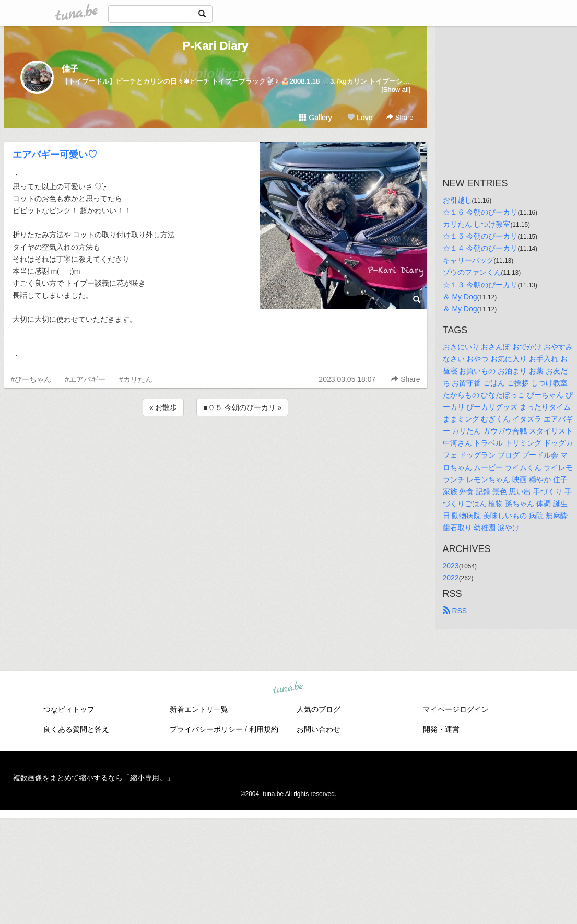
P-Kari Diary (216, 46)
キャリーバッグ (468, 260)
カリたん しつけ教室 (477, 224)
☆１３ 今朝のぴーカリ (480, 285)
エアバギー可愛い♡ (55, 155)
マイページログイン (456, 709)
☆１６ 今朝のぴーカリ (480, 212)
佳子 (70, 69)
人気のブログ (319, 709)
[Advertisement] (216, 447)
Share (400, 117)
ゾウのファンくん (472, 272)
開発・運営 (441, 729)
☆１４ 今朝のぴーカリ (480, 248)
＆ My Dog (460, 297)
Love (360, 118)
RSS (455, 611)
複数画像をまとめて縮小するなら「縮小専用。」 (93, 778)
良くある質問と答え (76, 729)
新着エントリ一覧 (199, 709)
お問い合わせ (319, 729)
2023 (451, 566)
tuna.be (288, 688)
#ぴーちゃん (31, 379)
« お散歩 (163, 407)
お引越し (457, 200)
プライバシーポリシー (206, 729)
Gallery (315, 118)
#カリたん (136, 379)
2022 (451, 578)
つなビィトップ (69, 709)
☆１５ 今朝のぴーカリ (480, 236)
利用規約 (264, 729)
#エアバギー (85, 379)
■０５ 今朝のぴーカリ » (242, 407)
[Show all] (396, 90)
